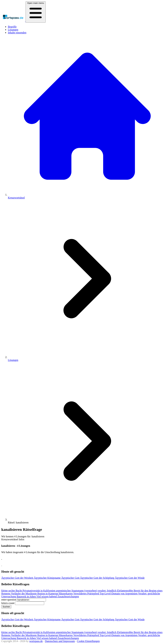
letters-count (8, 603)
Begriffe (12, 27)
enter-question (9, 600)
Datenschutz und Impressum (60, 641)
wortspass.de (36, 641)
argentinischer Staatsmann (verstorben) (77, 591)
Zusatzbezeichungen (68, 596)
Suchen (6, 607)
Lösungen (13, 30)
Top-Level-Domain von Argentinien (119, 594)
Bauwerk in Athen (27, 596)
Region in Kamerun (48, 594)
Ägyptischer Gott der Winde (130, 578)
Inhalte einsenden (17, 33)
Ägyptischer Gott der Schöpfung (97, 578)
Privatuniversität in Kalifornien (39, 591)
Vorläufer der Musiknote (24, 594)
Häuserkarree (66, 594)
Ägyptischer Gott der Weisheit (18, 578)
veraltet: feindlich (107, 591)
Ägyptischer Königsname (47, 578)
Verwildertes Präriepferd (87, 594)
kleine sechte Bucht (12, 591)
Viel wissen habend (47, 596)
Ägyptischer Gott (71, 578)
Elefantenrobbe (125, 591)
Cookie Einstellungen (88, 641)
